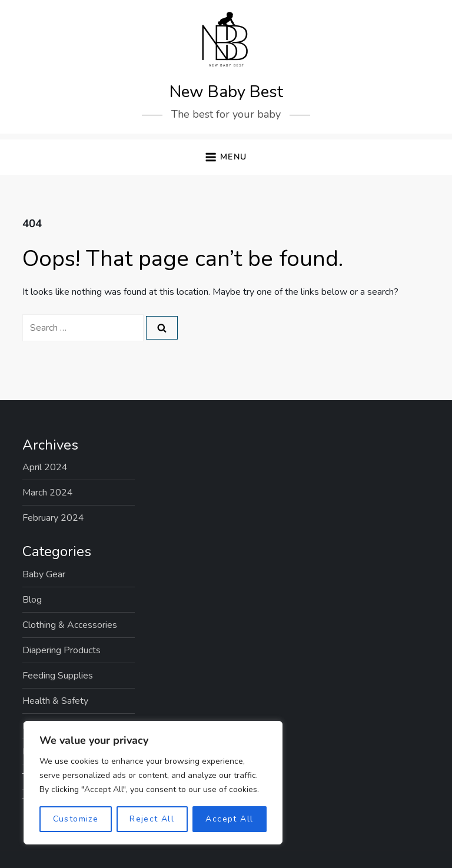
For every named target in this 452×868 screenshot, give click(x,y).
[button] (226, 157)
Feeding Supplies (58, 676)
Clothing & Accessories (70, 625)
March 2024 (48, 493)
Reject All (152, 819)
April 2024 (45, 467)
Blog (32, 600)
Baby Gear (44, 574)
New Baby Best (226, 92)
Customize (76, 819)
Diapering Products (62, 650)
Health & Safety (55, 701)
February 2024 (53, 518)
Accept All (229, 819)
